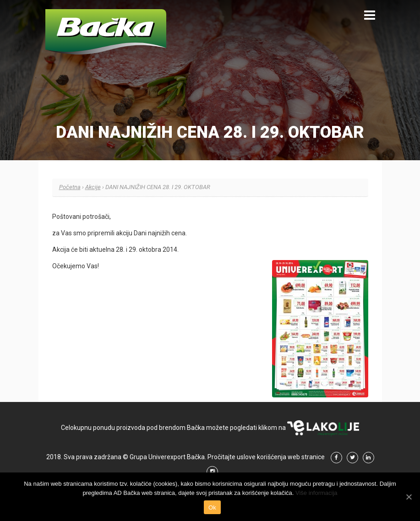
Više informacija (316, 493)
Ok (212, 507)
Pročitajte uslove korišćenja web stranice (266, 457)
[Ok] (409, 497)
